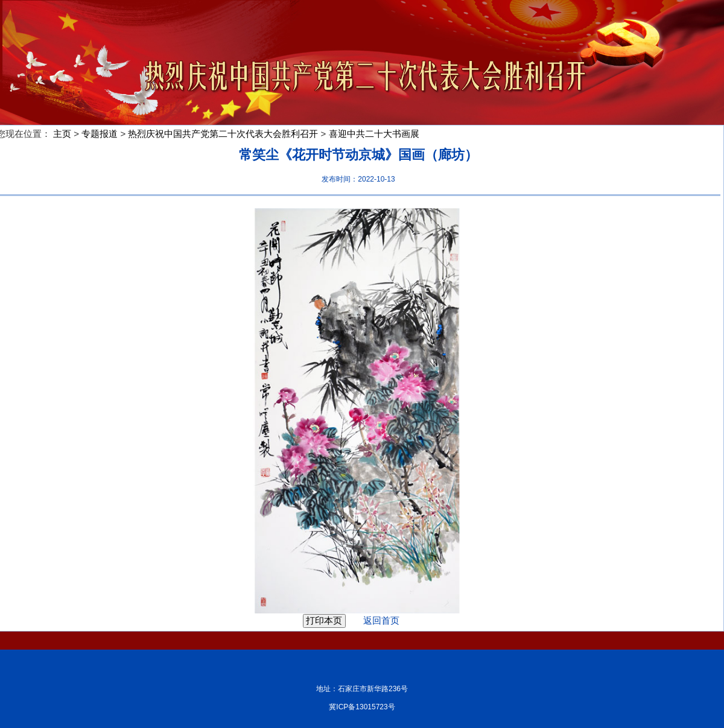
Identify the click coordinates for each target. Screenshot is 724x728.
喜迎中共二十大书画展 (374, 134)
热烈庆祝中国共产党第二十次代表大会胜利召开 (223, 134)
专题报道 (100, 134)
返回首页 (374, 620)
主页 (62, 134)
